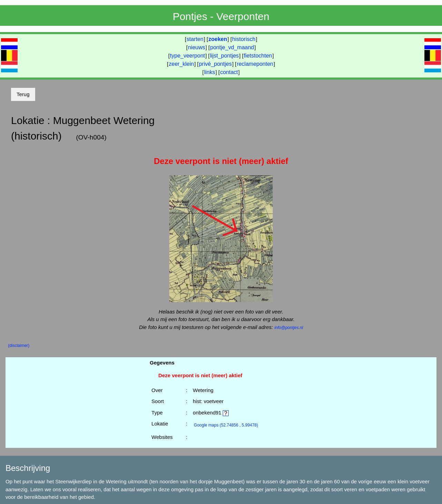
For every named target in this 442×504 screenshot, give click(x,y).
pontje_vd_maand (232, 47)
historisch (244, 39)
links (210, 72)
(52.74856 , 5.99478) (226, 425)
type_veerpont (187, 56)
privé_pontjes (215, 64)
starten (195, 39)
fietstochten (258, 56)
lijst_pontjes (224, 56)
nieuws (197, 47)
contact (229, 72)
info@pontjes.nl (289, 328)
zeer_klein (182, 64)
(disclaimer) (19, 346)
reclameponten (255, 64)
